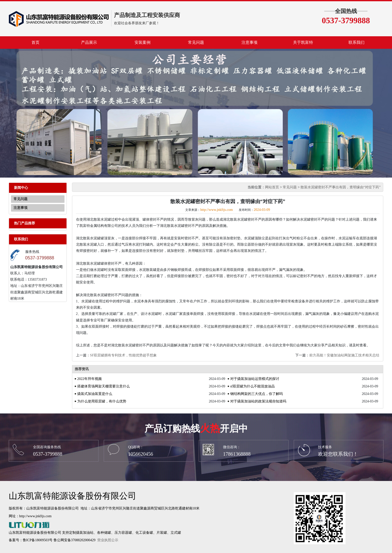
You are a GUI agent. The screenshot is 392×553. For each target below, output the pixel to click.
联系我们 (356, 42)
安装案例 (142, 42)
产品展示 (89, 42)
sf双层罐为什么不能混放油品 (252, 386)
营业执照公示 (108, 540)
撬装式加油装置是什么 (95, 394)
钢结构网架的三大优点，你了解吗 (256, 394)
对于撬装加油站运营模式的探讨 (255, 379)
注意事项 (249, 42)
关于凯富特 (303, 42)
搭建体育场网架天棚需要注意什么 (103, 386)
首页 (35, 42)
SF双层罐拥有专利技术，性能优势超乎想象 (123, 355)
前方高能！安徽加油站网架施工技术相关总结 (344, 355)
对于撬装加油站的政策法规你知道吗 (258, 401)
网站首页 (272, 187)
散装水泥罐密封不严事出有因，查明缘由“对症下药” (340, 187)
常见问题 (196, 42)
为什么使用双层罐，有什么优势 (102, 401)
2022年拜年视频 (89, 379)
